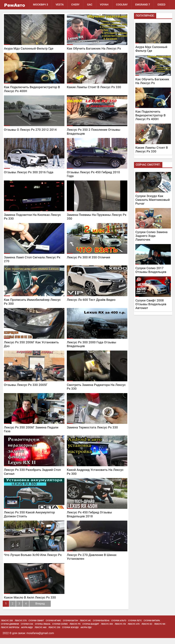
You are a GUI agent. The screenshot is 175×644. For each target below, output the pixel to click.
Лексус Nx (160, 630)
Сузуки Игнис (53, 627)
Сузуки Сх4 (27, 630)
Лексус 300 (107, 630)
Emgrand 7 (144, 5)
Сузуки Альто (119, 627)
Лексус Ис (85, 627)
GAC (90, 5)
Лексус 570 (21, 627)
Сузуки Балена (101, 627)
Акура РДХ (86, 633)
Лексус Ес (147, 630)
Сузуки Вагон (70, 627)
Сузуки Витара (152, 627)
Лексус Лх (120, 630)
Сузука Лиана (43, 630)
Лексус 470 (134, 630)
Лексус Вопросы (10, 633)
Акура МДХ (27, 633)
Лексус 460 (41, 633)
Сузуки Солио (60, 630)
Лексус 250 (54, 633)
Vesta (60, 5)
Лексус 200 (7, 627)
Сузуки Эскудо (70, 633)
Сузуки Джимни (10, 630)
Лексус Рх (75, 630)
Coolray (123, 5)
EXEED (37, 14)
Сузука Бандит (91, 630)
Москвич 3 (41, 5)
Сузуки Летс (135, 627)
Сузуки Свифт (36, 627)
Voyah (105, 5)
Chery (76, 5)
